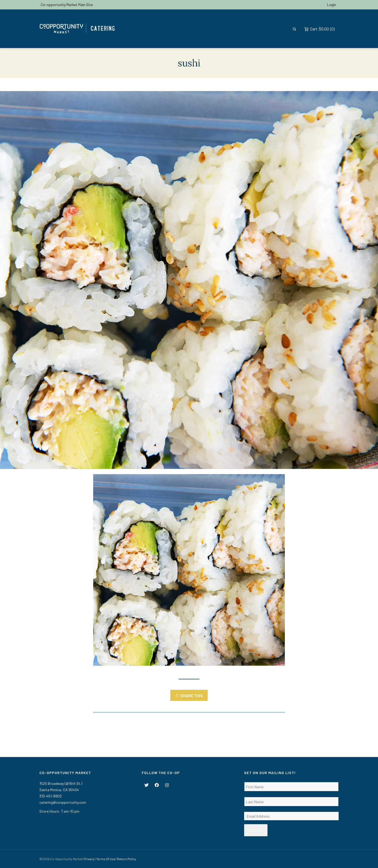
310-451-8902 (51, 796)
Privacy (89, 859)
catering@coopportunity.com (63, 802)
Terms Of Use (106, 859)
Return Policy (127, 859)
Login (332, 5)
